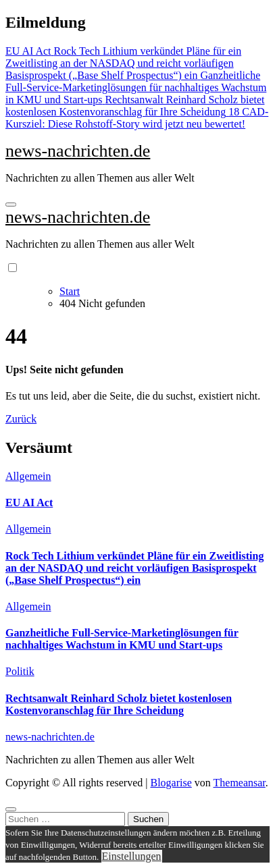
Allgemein (28, 476)
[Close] (11, 809)
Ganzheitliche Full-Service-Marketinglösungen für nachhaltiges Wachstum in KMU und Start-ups (122, 639)
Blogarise (171, 783)
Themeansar (240, 783)
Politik (20, 671)
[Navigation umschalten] (11, 205)
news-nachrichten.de (78, 151)
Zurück (21, 419)
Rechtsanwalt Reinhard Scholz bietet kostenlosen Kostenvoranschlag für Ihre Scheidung (119, 704)
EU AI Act (29, 503)
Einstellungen (132, 856)
